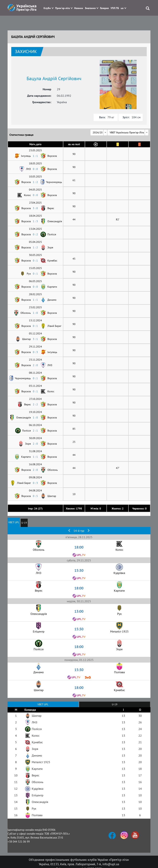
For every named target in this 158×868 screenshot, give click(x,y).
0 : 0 (35, 169)
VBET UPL (14, 522)
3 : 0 (35, 208)
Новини (79, 8)
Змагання (90, 8)
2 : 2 (35, 404)
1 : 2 (35, 182)
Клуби (47, 8)
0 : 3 (35, 352)
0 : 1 (35, 261)
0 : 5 (35, 496)
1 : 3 (35, 221)
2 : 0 (35, 365)
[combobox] (99, 132)
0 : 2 (35, 234)
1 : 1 (35, 156)
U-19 (24, 523)
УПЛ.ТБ (115, 8)
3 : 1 (35, 339)
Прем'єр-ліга (62, 8)
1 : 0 (35, 313)
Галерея (104, 8)
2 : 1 (35, 431)
